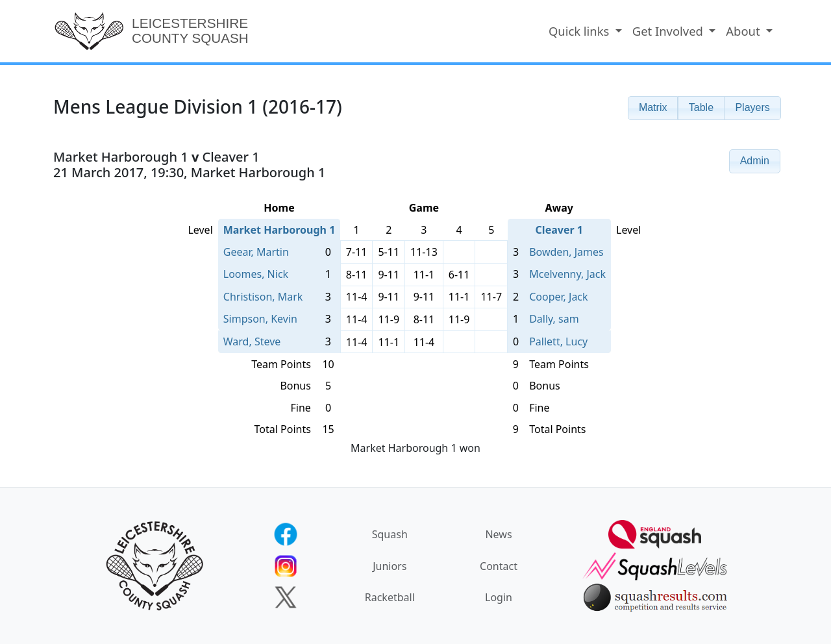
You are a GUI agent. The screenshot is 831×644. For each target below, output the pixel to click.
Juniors (390, 566)
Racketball (390, 597)
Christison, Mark (263, 297)
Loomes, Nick (256, 274)
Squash (390, 534)
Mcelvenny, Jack (567, 274)
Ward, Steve (252, 341)
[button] (653, 108)
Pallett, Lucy (558, 341)
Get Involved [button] (669, 31)
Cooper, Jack (558, 297)
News (498, 534)
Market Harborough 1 (279, 230)
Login (499, 597)
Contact (499, 566)
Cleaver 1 (559, 230)
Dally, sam (554, 319)
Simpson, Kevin (260, 319)
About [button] (744, 31)
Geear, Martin (256, 252)
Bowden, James (566, 252)
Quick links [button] (580, 31)
